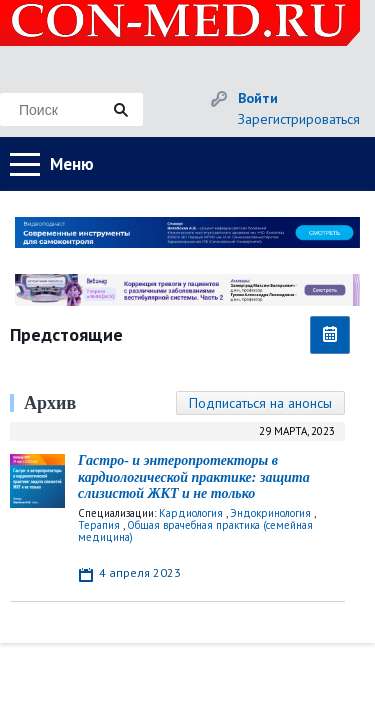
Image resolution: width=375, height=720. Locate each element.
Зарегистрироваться (299, 119)
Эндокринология (270, 513)
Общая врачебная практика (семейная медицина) (195, 531)
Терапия (99, 525)
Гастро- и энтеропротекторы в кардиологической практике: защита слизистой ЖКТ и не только (194, 477)
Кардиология (191, 513)
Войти (258, 98)
